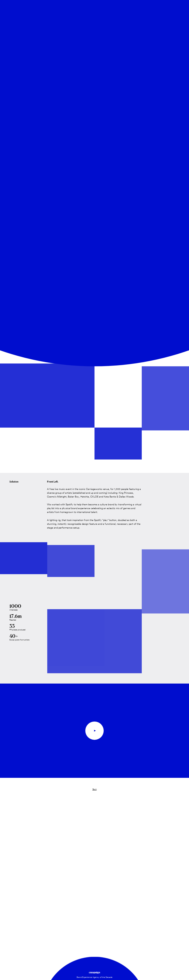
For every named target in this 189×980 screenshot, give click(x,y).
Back (95, 789)
